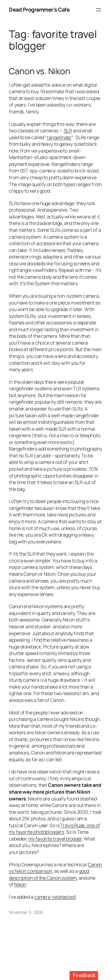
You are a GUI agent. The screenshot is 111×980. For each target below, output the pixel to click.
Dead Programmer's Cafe (39, 9)
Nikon (20, 884)
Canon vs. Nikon (40, 71)
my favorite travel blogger (55, 839)
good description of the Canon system (49, 874)
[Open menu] (99, 10)
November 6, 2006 (26, 912)
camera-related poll (55, 897)
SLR (68, 131)
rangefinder (59, 137)
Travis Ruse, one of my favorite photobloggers (54, 829)
